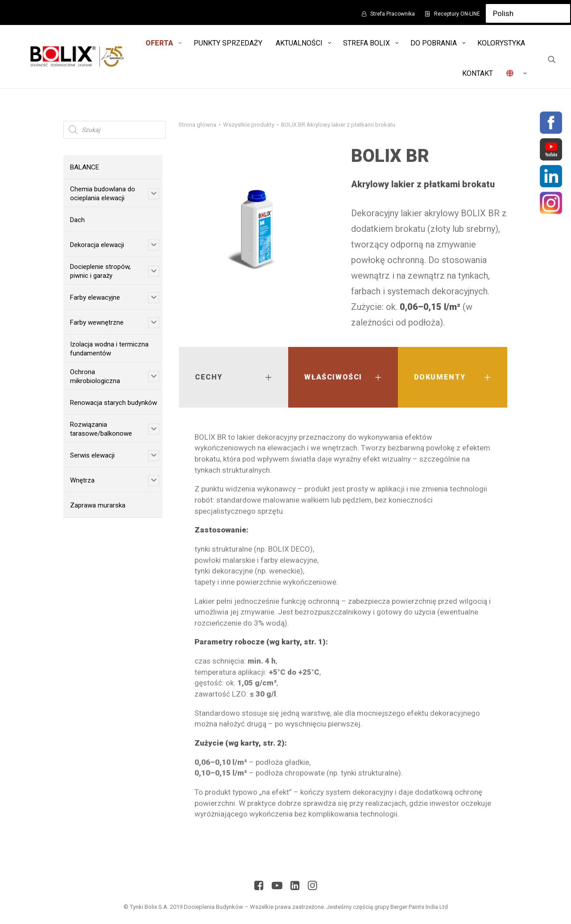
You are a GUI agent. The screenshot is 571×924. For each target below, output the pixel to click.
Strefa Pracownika (393, 14)
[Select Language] (528, 13)
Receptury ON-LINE (457, 14)
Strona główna (197, 125)
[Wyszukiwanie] (552, 59)
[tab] (234, 377)
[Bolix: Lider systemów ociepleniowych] (76, 57)
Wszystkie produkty (249, 125)
